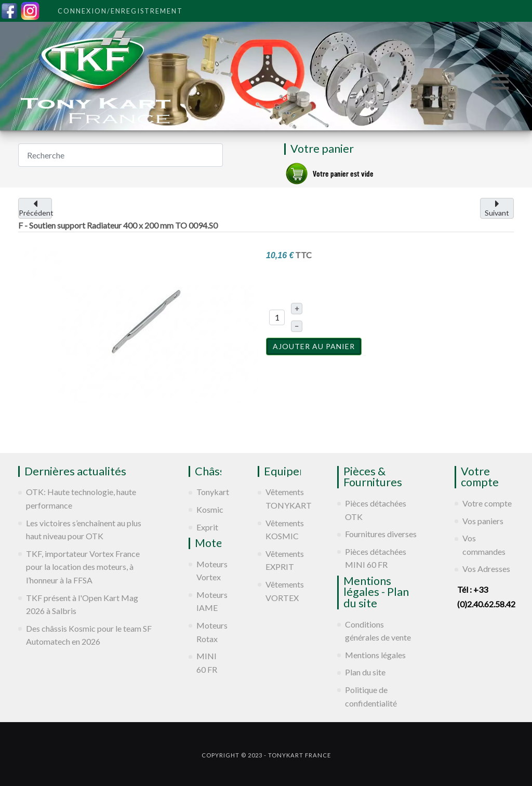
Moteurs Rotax (209, 632)
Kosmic (209, 509)
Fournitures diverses (381, 534)
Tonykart (209, 492)
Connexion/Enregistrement (120, 11)
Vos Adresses (486, 569)
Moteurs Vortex (209, 571)
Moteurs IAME (209, 601)
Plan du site (365, 672)
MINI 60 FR (207, 663)
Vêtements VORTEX (283, 591)
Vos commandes (484, 545)
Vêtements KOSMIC (283, 530)
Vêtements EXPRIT (283, 560)
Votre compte (487, 503)
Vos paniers (483, 521)
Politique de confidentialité (371, 696)
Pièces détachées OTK (376, 510)
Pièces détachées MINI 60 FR (376, 558)
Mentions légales (375, 655)
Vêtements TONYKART (283, 498)
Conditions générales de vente (378, 631)
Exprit (207, 527)
